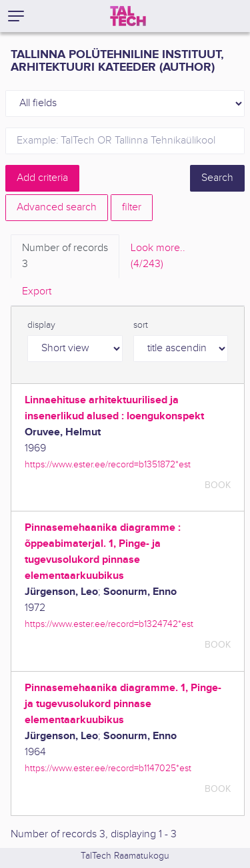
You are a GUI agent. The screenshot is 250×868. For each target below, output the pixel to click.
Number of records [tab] (65, 257)
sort (141, 325)
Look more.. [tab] (158, 257)
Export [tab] (37, 291)
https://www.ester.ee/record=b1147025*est (108, 768)
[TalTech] (128, 16)
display (41, 325)
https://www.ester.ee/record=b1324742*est (109, 624)
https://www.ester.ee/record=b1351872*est (108, 464)
